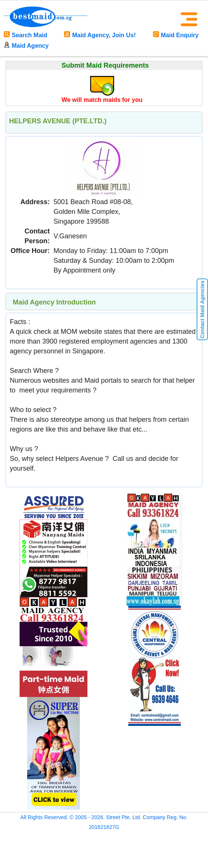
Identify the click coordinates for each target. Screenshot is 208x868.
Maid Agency (26, 46)
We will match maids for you (102, 100)
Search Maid (25, 35)
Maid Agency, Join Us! (100, 35)
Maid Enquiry (176, 35)
